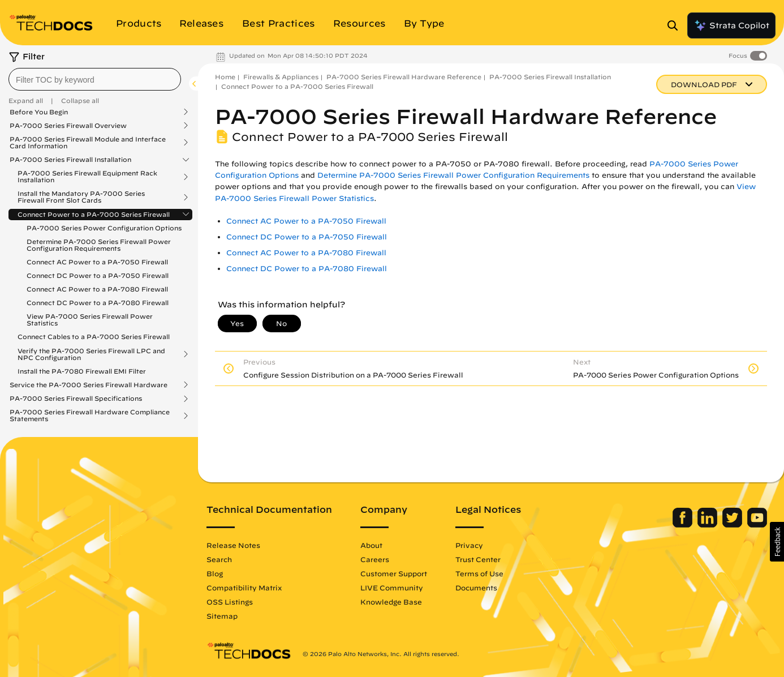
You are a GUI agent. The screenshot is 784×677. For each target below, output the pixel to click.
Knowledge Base (391, 602)
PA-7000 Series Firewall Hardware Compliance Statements (90, 415)
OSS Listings (230, 602)
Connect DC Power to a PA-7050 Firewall (98, 275)
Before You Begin (39, 112)
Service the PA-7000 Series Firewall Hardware (89, 385)
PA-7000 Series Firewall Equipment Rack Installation (87, 177)
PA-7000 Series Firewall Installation (70, 160)
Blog (215, 573)
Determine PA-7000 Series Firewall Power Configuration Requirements (99, 245)
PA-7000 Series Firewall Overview (68, 126)
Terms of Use (479, 573)
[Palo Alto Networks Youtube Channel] (757, 525)
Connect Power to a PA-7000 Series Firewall (94, 215)
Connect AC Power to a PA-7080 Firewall (97, 289)
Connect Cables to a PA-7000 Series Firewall (94, 337)
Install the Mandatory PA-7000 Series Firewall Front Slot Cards (81, 197)
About (371, 545)
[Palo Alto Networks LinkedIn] (708, 525)
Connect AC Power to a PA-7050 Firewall (97, 262)
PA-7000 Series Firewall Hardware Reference (404, 77)
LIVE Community (392, 588)
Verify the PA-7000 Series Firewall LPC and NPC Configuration (91, 354)
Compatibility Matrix (244, 588)
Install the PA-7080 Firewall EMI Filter (82, 371)
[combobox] (95, 79)
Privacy (469, 545)
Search (219, 559)
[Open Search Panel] (676, 25)
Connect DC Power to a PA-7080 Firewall (98, 303)
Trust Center (478, 559)
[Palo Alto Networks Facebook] (684, 525)
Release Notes (233, 545)
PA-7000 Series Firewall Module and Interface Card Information (88, 143)
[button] (777, 542)
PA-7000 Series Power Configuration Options (104, 228)
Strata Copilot (731, 25)
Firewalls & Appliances (281, 77)
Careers (375, 559)
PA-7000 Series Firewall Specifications (76, 399)
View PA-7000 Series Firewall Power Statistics (90, 320)
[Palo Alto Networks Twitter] (733, 525)
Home (225, 77)
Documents (476, 588)
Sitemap (222, 616)
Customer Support (394, 573)
